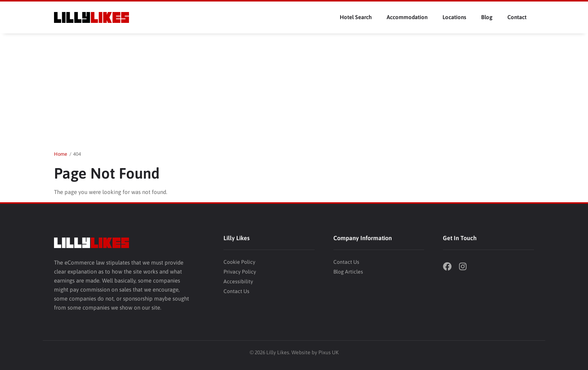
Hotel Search (356, 17)
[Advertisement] (294, 90)
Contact (517, 17)
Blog (487, 17)
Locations (454, 17)
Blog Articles (348, 272)
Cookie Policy (239, 262)
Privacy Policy (240, 272)
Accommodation (407, 17)
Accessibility (238, 281)
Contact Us (236, 291)
